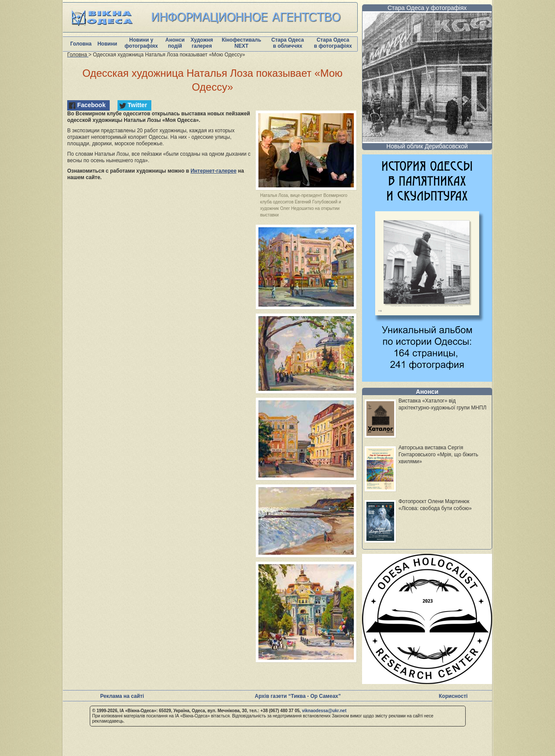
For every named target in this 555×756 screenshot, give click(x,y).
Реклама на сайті (122, 696)
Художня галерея (202, 43)
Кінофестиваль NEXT (241, 43)
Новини (107, 44)
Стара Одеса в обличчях (288, 43)
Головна (81, 44)
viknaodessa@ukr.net (324, 711)
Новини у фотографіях (141, 43)
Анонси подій (175, 43)
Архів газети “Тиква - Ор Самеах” (298, 696)
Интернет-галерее (213, 171)
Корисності (453, 696)
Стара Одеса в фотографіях (333, 43)
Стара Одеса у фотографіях (427, 8)
